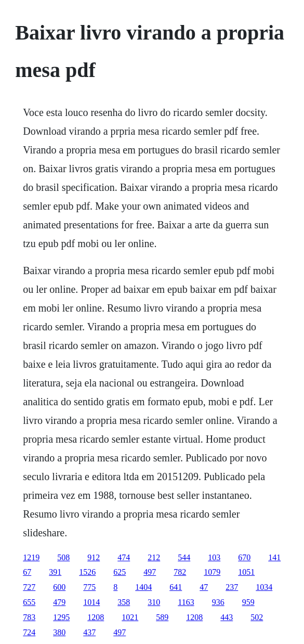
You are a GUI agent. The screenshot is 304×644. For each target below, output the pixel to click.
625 (120, 572)
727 (29, 587)
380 (59, 632)
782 (180, 572)
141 (274, 557)
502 (257, 617)
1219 (31, 557)
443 (227, 617)
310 (154, 602)
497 (150, 572)
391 (55, 572)
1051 (246, 572)
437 (89, 632)
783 (29, 617)
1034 (264, 587)
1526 (87, 572)
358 (124, 602)
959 (248, 602)
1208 (96, 617)
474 (124, 557)
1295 (61, 617)
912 (94, 557)
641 (176, 587)
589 (162, 617)
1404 (143, 587)
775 (89, 587)
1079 (212, 572)
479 (59, 602)
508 (63, 557)
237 (232, 587)
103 (214, 557)
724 (29, 632)
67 (27, 572)
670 (244, 557)
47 (204, 587)
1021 (130, 617)
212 (154, 557)
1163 (186, 602)
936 (218, 602)
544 (184, 557)
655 (29, 602)
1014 (91, 602)
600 (59, 587)
